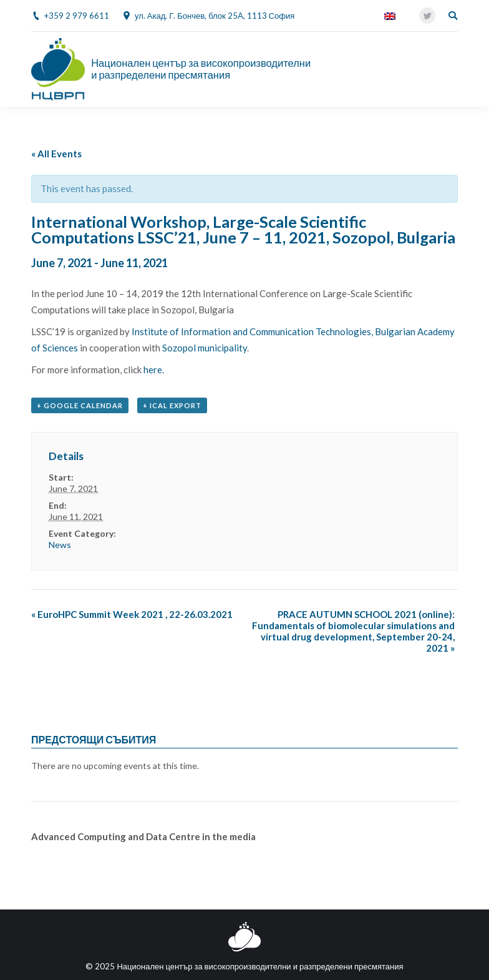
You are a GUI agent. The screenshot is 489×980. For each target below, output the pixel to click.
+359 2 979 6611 (77, 16)
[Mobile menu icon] (451, 69)
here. (154, 370)
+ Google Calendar (80, 405)
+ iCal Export (172, 405)
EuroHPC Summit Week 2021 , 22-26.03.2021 (132, 614)
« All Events (56, 154)
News (60, 545)
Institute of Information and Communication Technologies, (253, 331)
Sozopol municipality (205, 348)
